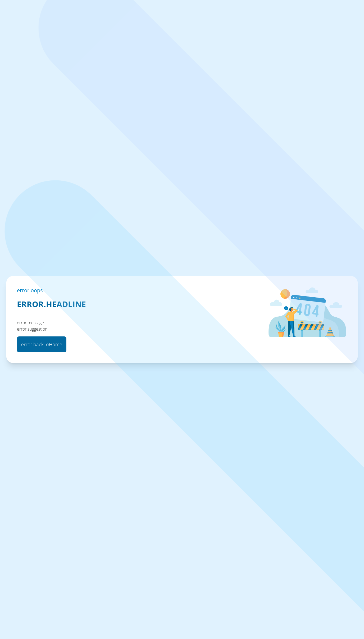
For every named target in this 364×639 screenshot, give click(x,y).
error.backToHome (42, 344)
